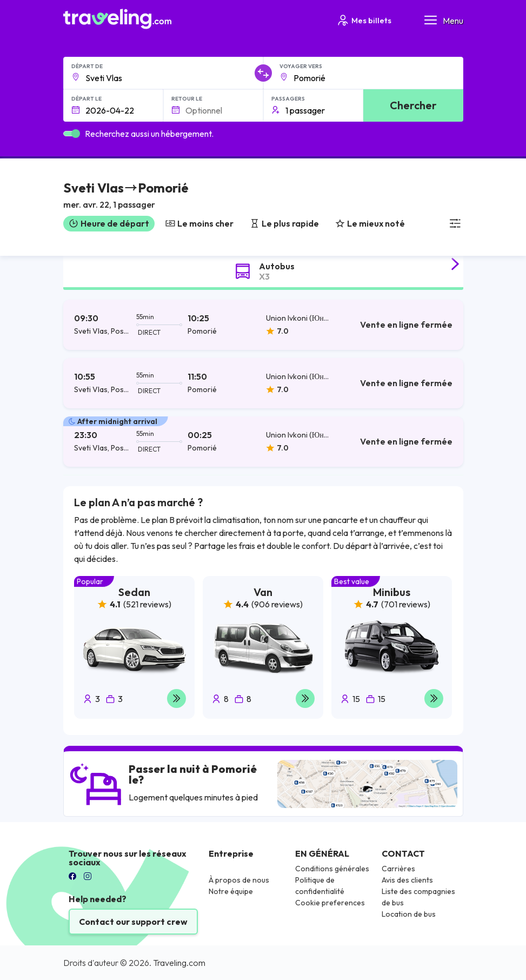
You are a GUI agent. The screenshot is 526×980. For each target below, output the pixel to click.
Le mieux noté (370, 223)
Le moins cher (199, 223)
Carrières (398, 869)
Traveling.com (179, 963)
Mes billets (364, 20)
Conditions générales (332, 869)
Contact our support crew (133, 922)
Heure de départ (109, 223)
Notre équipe (231, 891)
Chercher (413, 105)
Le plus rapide (284, 223)
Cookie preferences (330, 903)
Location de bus (409, 914)
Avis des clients (407, 880)
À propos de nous (239, 880)
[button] (126, 197)
